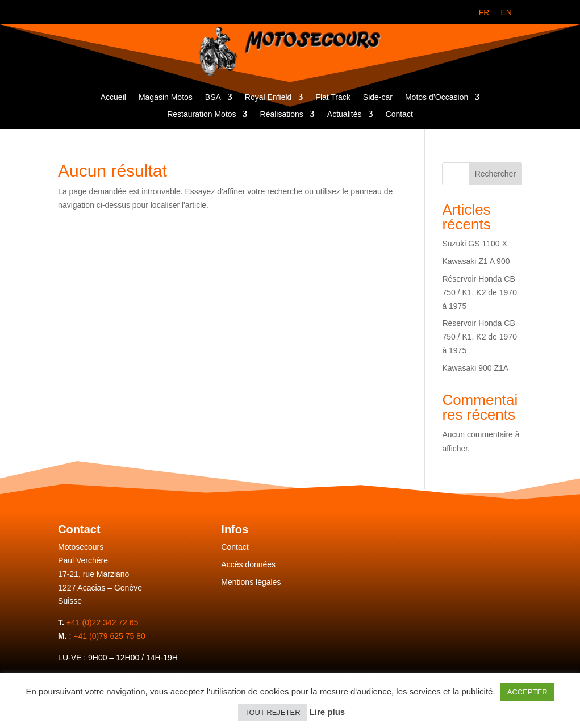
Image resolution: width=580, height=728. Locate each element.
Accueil (113, 97)
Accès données (248, 564)
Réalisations (282, 114)
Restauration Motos (201, 114)
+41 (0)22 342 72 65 (103, 622)
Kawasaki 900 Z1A (475, 368)
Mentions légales (251, 582)
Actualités (345, 114)
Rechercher (495, 174)
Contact (399, 114)
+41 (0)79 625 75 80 (109, 636)
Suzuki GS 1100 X (474, 244)
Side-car (378, 97)
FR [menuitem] (484, 12)
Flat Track (333, 97)
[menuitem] (484, 12)
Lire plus (327, 712)
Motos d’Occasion (437, 97)
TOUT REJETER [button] (273, 712)
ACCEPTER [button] (527, 692)
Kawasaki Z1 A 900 (476, 261)
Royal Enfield (268, 97)
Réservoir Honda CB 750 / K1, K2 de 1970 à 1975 (479, 292)
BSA (213, 97)
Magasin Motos (166, 97)
